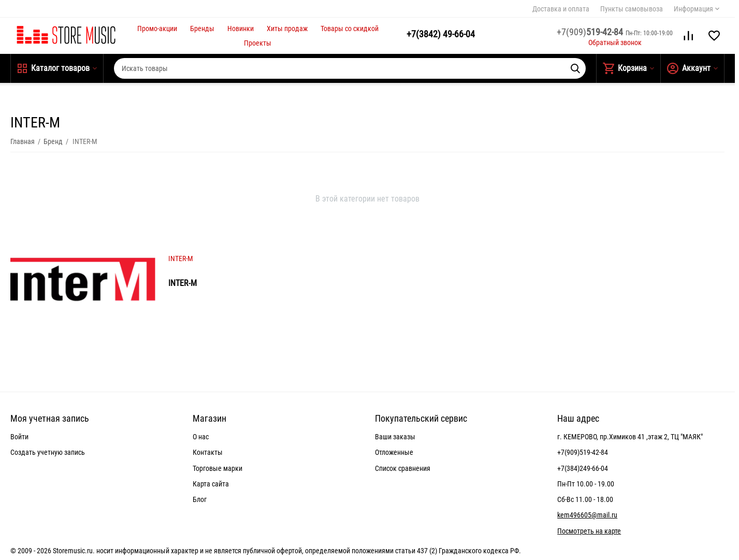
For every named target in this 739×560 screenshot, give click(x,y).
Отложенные (394, 452)
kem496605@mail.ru (587, 515)
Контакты (208, 452)
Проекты (258, 43)
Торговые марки (218, 468)
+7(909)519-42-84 (583, 452)
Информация (693, 9)
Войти (19, 437)
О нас (201, 437)
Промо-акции (157, 28)
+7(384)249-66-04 (583, 468)
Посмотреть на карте (589, 531)
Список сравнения (403, 468)
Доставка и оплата (561, 9)
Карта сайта (211, 484)
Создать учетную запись (48, 452)
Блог (200, 499)
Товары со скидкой (350, 28)
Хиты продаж (287, 28)
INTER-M (181, 259)
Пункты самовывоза (632, 9)
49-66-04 (441, 34)
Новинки (241, 28)
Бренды (202, 28)
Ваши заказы (395, 437)
